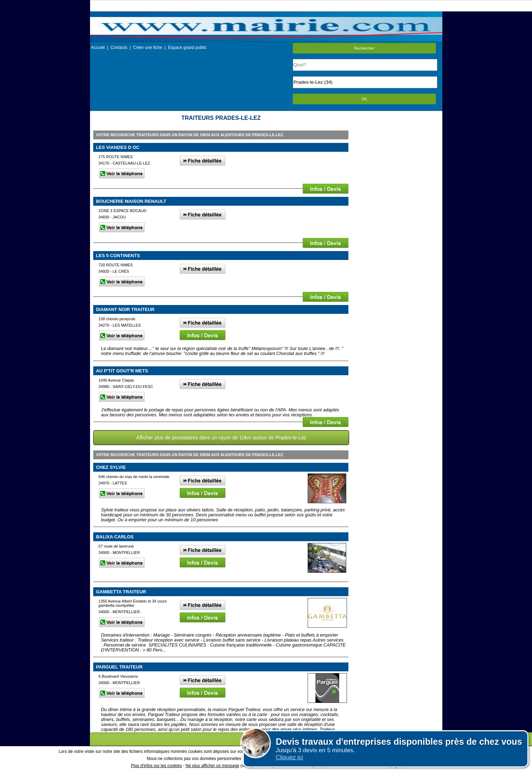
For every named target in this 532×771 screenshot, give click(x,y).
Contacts (119, 48)
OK (364, 99)
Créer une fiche (147, 48)
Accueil (98, 48)
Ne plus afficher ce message (212, 766)
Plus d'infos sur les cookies (156, 766)
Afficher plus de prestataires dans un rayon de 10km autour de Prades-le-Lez (221, 438)
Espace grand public (187, 48)
